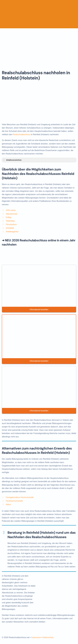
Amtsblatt (10, 228)
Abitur (8, 504)
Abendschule (12, 214)
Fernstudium (11, 224)
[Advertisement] (39, 47)
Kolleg (8, 217)
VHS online (11, 210)
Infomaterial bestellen (39, 310)
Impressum (36, 637)
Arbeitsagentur (12, 232)
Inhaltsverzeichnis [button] (12, 160)
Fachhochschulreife (14, 501)
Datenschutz (48, 637)
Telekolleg (10, 221)
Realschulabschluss (22, 134)
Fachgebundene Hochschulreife (20, 497)
